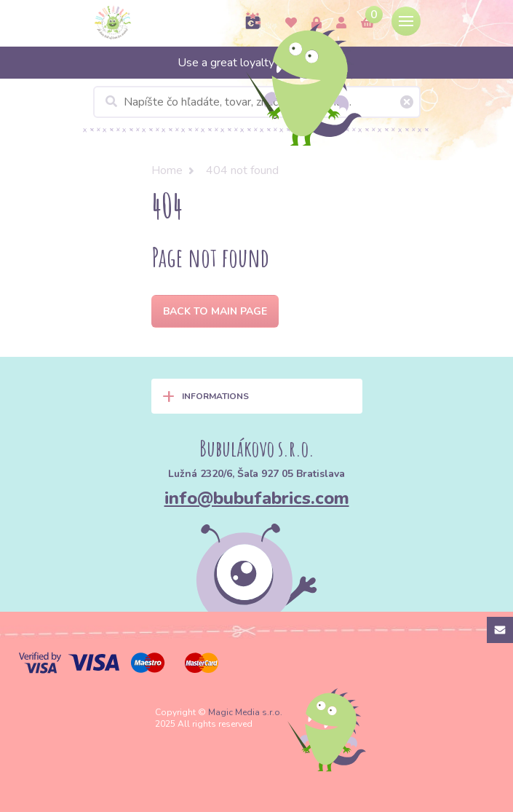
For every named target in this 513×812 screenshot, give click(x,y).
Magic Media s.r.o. (245, 712)
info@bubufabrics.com (257, 498)
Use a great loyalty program (256, 63)
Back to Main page (215, 311)
